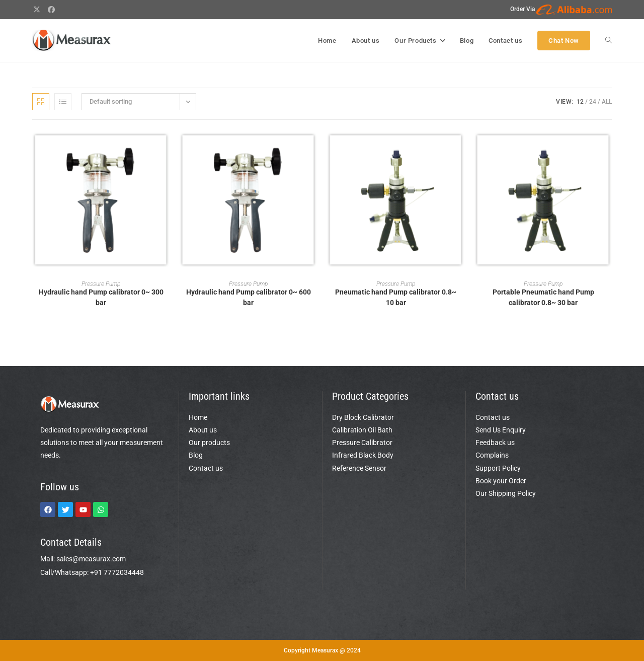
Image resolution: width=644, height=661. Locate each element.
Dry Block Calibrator (363, 417)
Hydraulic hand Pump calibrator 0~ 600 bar (249, 297)
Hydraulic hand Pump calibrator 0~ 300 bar (101, 297)
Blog (196, 455)
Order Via (561, 9)
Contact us (206, 468)
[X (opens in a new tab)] (38, 10)
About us (203, 430)
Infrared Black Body (363, 455)
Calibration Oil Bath (362, 430)
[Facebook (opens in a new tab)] (52, 10)
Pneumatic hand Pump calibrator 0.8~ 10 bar (396, 297)
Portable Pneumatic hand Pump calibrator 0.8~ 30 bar (543, 297)
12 (580, 102)
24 (593, 102)
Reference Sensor (359, 468)
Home (198, 417)
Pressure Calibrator (362, 443)
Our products (209, 443)
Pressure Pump (101, 284)
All (607, 102)
